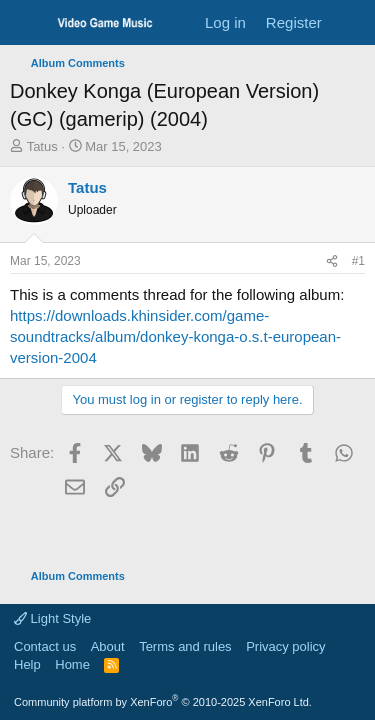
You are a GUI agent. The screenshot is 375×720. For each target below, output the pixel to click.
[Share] (332, 261)
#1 (358, 261)
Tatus (42, 146)
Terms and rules (185, 646)
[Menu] (27, 23)
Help (27, 664)
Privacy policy (285, 646)
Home (72, 664)
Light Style (52, 618)
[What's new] (351, 22)
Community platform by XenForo (163, 702)
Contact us (45, 646)
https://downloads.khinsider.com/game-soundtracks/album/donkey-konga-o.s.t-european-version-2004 (175, 336)
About (108, 646)
